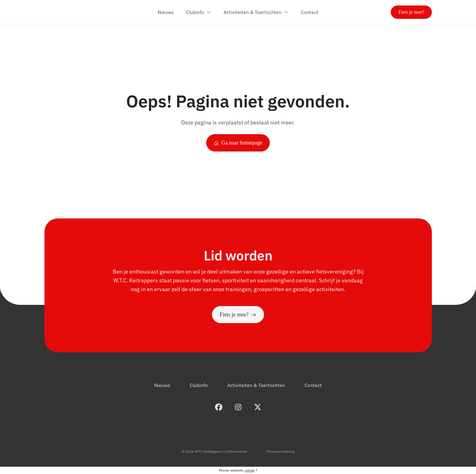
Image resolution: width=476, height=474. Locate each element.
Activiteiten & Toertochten (256, 385)
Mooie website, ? (238, 470)
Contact (313, 385)
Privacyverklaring (280, 451)
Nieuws (162, 385)
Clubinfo (199, 385)
